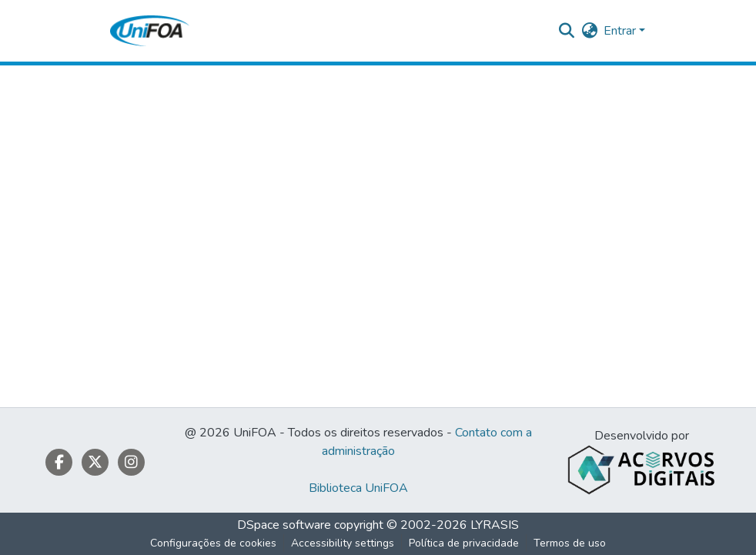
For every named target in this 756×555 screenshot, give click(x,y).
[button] (150, 31)
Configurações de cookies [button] (213, 543)
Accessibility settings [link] (343, 543)
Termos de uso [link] (570, 543)
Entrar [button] (621, 31)
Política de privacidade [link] (464, 543)
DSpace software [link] (284, 525)
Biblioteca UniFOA (358, 488)
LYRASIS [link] (495, 525)
